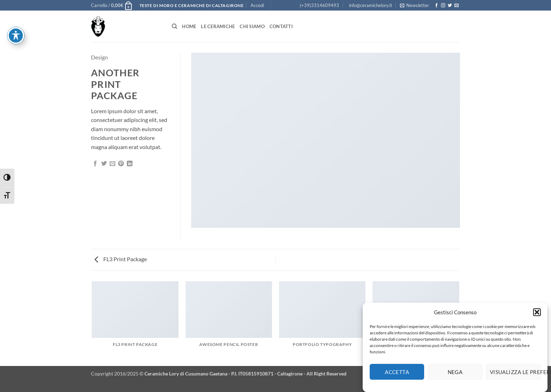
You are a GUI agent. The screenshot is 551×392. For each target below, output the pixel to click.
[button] (537, 315)
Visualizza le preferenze (515, 374)
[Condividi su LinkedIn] (130, 164)
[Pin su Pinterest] (121, 164)
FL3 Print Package (121, 259)
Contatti (281, 26)
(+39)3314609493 (319, 5)
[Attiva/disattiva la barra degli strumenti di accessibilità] (16, 11)
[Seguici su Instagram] (443, 6)
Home (189, 26)
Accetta (397, 374)
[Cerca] (174, 26)
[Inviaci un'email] (456, 6)
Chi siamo (252, 26)
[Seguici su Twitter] (450, 6)
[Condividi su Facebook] (95, 164)
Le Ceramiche (218, 26)
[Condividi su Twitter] (104, 164)
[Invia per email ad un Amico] (112, 164)
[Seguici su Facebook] (436, 6)
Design (99, 57)
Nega (455, 374)
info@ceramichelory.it (371, 5)
